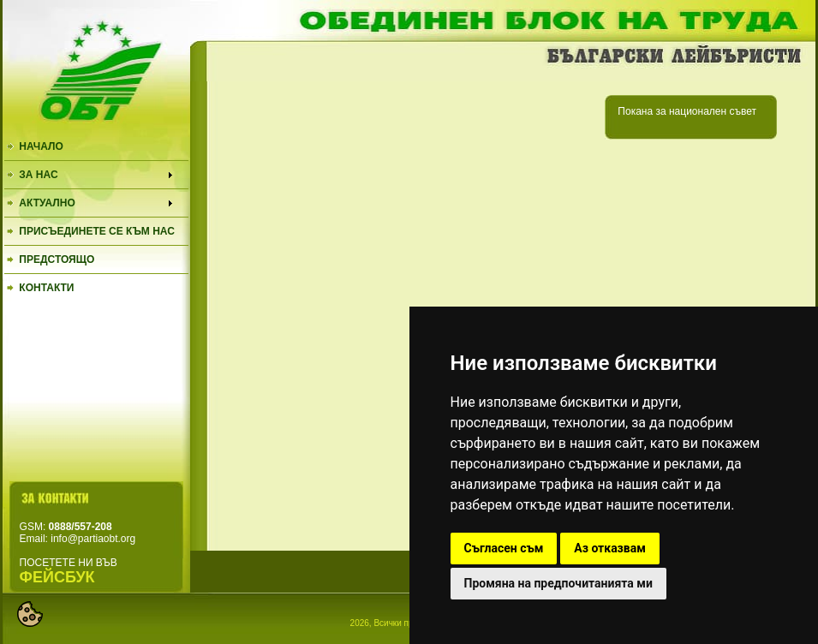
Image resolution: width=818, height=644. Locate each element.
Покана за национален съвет (687, 111)
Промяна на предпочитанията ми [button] (558, 583)
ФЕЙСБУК (57, 577)
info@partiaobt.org (93, 539)
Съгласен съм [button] (504, 548)
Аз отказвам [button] (610, 548)
